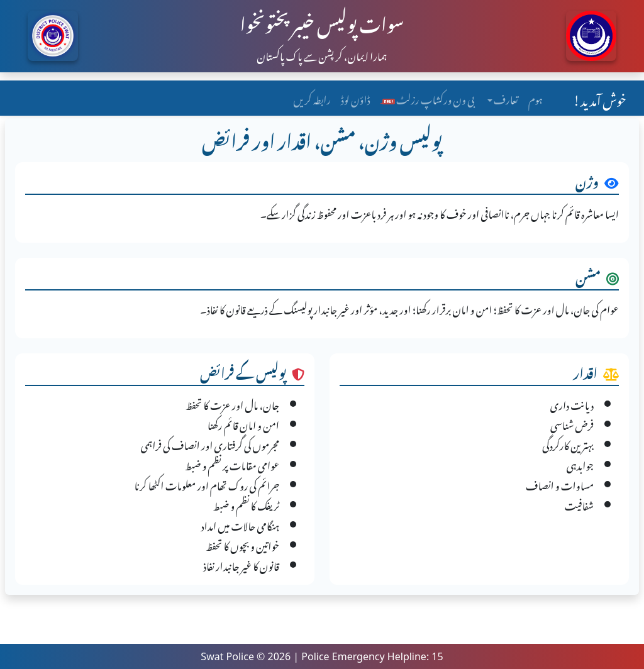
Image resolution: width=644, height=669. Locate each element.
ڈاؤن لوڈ (355, 98)
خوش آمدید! (600, 98)
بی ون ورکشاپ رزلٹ (428, 98)
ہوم (536, 98)
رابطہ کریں (312, 98)
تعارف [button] (505, 98)
